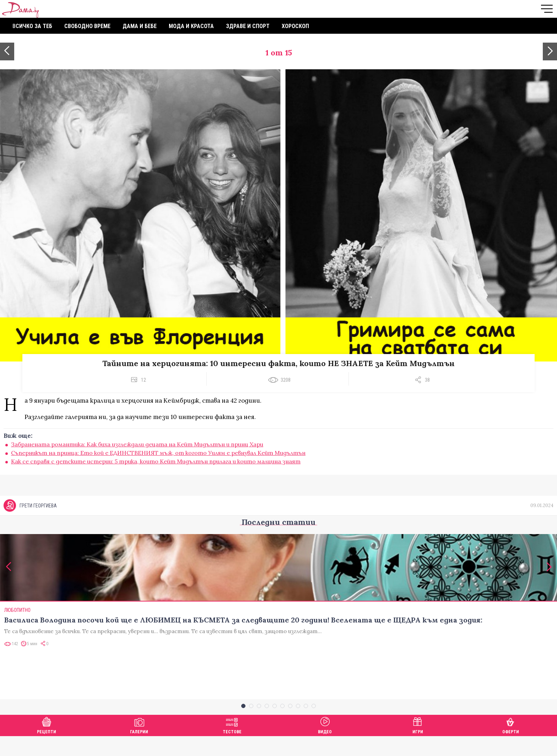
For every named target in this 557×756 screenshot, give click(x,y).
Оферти (511, 744)
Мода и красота (191, 26)
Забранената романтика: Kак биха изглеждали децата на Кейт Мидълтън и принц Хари (137, 444)
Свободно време (87, 26)
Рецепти (47, 744)
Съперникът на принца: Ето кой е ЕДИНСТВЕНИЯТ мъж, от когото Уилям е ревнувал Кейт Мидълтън (158, 453)
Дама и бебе (140, 26)
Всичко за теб (32, 26)
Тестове (232, 744)
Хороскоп (295, 26)
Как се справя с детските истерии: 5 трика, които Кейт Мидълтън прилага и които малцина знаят (156, 461)
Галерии (139, 744)
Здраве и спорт (248, 26)
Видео (325, 744)
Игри (418, 744)
